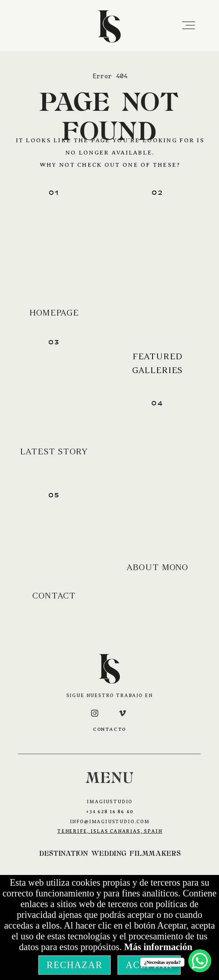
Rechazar (75, 965)
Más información (158, 947)
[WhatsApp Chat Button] (200, 961)
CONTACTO (110, 729)
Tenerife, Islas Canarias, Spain (110, 831)
